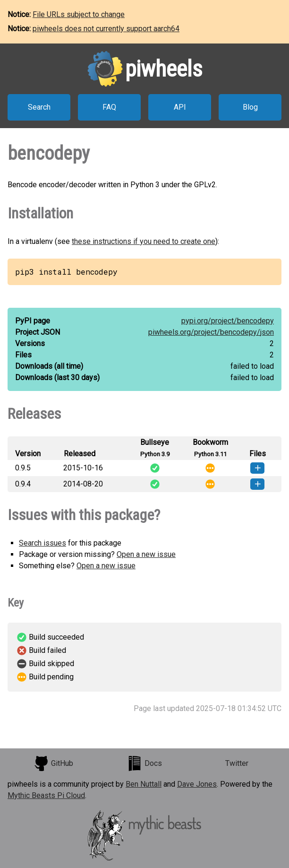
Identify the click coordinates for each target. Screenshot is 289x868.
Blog (250, 107)
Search (39, 107)
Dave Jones (197, 784)
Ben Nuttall (144, 784)
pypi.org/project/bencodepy (228, 321)
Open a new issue (146, 554)
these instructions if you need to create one (144, 241)
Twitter (237, 763)
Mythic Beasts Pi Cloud (46, 795)
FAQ (109, 107)
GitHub (53, 764)
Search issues (42, 543)
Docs (144, 764)
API (180, 107)
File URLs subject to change (79, 14)
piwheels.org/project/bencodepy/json (211, 332)
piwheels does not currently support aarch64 (106, 29)
